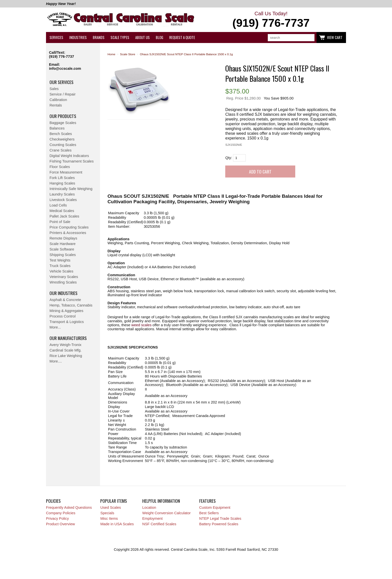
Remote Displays (63, 238)
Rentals (56, 105)
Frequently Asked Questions (69, 507)
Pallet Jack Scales (64, 216)
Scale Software (62, 249)
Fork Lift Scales (62, 178)
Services (56, 37)
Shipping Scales (63, 255)
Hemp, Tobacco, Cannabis (71, 305)
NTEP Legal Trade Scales (220, 518)
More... (55, 327)
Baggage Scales (63, 123)
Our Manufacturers (68, 338)
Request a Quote (182, 37)
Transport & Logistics (67, 322)
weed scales (141, 325)
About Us (142, 37)
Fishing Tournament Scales (72, 161)
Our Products (63, 116)
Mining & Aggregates (66, 311)
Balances (57, 128)
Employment (152, 518)
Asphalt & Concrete (65, 300)
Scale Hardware (62, 244)
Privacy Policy (57, 518)
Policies (53, 501)
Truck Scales (60, 266)
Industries (78, 37)
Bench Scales (61, 134)
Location (149, 507)
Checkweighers (62, 139)
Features (207, 501)
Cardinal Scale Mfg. (65, 350)
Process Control (62, 316)
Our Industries (63, 293)
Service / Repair (62, 94)
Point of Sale (60, 222)
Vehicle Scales (61, 271)
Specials (107, 513)
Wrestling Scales (63, 282)
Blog (159, 37)
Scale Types (120, 37)
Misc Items (109, 518)
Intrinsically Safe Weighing (71, 189)
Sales (54, 89)
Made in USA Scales (117, 524)
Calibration (58, 100)
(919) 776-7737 (61, 56)
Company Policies (61, 513)
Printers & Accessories (68, 233)
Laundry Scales (62, 194)
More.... (56, 361)
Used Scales (110, 507)
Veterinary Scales (64, 277)
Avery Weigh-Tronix (65, 345)
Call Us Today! (271, 20)
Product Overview (60, 524)
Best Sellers (209, 513)
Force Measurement (66, 172)
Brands (99, 37)
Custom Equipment (215, 507)
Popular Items (114, 501)
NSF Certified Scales (159, 524)
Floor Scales (60, 167)
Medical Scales (62, 211)
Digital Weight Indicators (69, 156)
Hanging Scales (62, 183)
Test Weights (60, 260)
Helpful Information (161, 501)
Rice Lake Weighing (66, 356)
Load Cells (58, 205)
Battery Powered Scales (219, 524)
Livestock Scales (63, 200)
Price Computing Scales (69, 227)
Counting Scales (63, 145)
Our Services (61, 82)
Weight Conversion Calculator (166, 513)
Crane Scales (60, 150)
